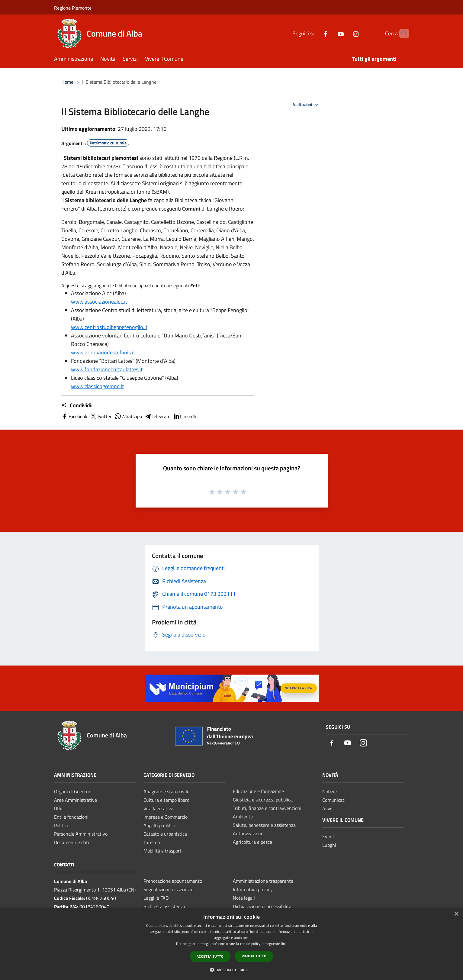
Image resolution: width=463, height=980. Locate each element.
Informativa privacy (253, 889)
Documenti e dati (72, 842)
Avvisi (328, 808)
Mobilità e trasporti (163, 851)
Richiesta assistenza (164, 906)
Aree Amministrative (76, 800)
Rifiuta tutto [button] (254, 956)
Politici (61, 825)
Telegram (157, 416)
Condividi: (77, 405)
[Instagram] (346, 33)
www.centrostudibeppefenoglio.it (109, 327)
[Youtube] (330, 33)
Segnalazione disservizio (168, 889)
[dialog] (231, 944)
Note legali (244, 898)
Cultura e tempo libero (166, 800)
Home (67, 82)
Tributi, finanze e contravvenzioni (267, 808)
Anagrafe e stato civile (166, 791)
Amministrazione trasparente (263, 881)
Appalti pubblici (159, 825)
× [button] (456, 914)
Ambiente (243, 817)
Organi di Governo (73, 791)
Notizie (330, 791)
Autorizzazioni (248, 833)
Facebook (74, 416)
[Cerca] (402, 34)
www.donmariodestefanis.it (103, 352)
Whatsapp (128, 416)
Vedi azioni (307, 105)
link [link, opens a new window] (284, 944)
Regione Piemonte (73, 8)
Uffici (59, 808)
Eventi (329, 837)
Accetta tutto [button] (210, 956)
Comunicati (334, 800)
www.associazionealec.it (99, 302)
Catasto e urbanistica (165, 834)
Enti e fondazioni (71, 817)
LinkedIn (185, 416)
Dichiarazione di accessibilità (262, 906)
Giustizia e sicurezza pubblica (263, 800)
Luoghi (329, 845)
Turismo (152, 842)
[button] (231, 970)
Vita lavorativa (158, 808)
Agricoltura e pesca (252, 842)
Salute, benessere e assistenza (264, 825)
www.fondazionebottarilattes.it (107, 369)
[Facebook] (315, 33)
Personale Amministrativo (81, 834)
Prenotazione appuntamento (173, 881)
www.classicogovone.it (97, 386)
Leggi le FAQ (156, 898)
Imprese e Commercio (166, 817)
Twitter (101, 416)
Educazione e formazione (258, 791)
